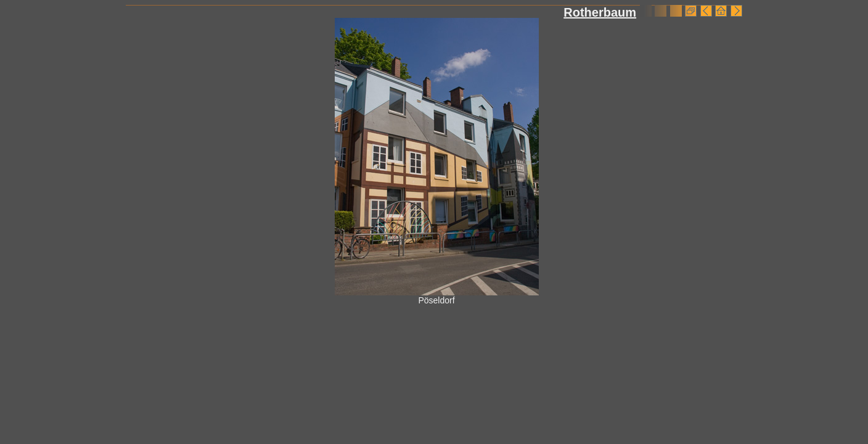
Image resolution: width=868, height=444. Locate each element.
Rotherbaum (600, 12)
